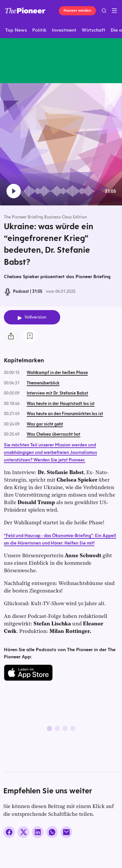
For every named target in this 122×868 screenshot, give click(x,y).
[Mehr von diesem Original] (31, 60)
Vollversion (35, 317)
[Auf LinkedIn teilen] (38, 832)
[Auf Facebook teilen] (9, 832)
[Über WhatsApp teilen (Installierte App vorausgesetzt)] (52, 832)
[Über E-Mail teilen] (66, 832)
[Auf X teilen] (23, 832)
